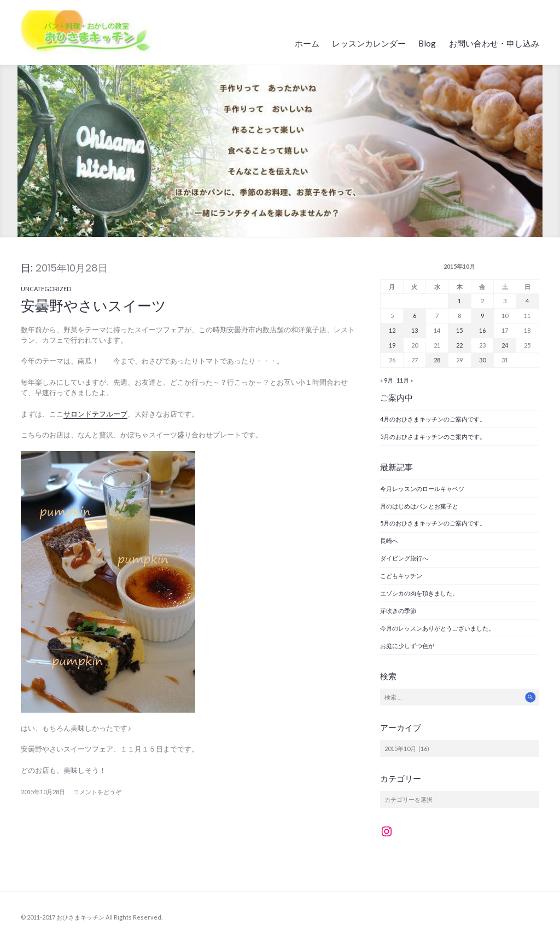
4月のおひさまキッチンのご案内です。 (433, 419)
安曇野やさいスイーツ (94, 306)
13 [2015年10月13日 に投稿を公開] (415, 330)
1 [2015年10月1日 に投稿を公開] (459, 301)
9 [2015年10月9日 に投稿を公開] (482, 316)
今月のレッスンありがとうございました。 (437, 628)
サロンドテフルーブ (95, 414)
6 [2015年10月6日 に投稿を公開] (415, 316)
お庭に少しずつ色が (407, 646)
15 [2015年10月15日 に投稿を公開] (459, 330)
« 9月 (387, 380)
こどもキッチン (404, 576)
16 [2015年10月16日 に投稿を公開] (482, 330)
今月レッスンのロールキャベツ (422, 489)
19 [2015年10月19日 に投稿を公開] (392, 345)
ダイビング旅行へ (404, 558)
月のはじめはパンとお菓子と (419, 506)
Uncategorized (46, 289)
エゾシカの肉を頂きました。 (419, 593)
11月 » (405, 380)
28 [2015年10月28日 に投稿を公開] (437, 360)
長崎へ (389, 541)
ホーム (307, 43)
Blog (427, 43)
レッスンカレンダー (369, 43)
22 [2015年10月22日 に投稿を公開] (459, 345)
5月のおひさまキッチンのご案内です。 (433, 437)
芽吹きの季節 (398, 611)
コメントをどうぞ (97, 792)
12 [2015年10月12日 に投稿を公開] (392, 330)
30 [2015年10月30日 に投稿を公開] (482, 360)
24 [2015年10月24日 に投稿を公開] (505, 345)
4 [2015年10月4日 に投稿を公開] (527, 301)
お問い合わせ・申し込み (494, 43)
